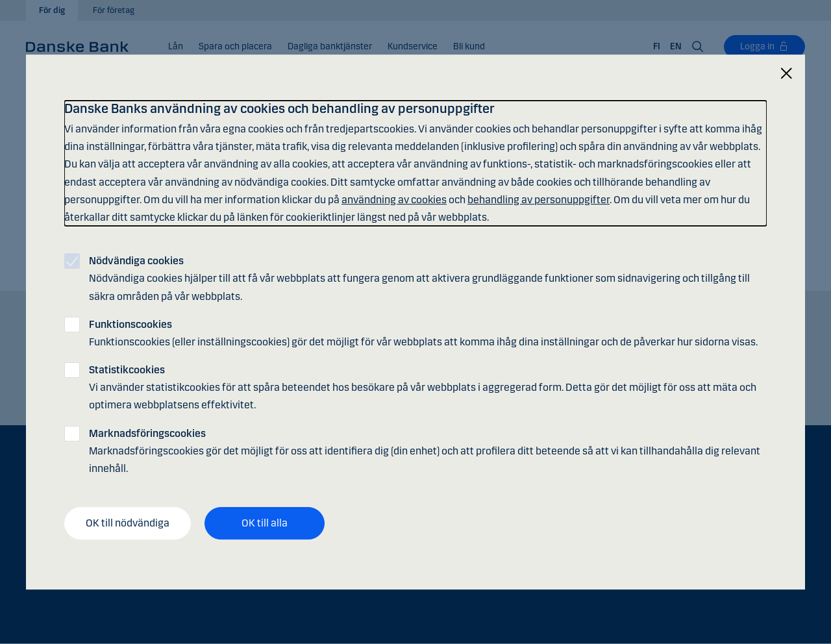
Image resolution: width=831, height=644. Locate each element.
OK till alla (265, 523)
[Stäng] (786, 74)
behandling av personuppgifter (539, 200)
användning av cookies (394, 200)
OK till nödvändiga (128, 523)
